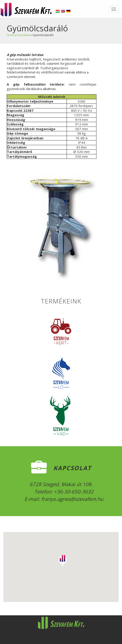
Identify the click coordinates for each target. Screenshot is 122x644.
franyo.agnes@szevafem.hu (72, 499)
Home (11, 35)
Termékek (24, 35)
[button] (63, 559)
